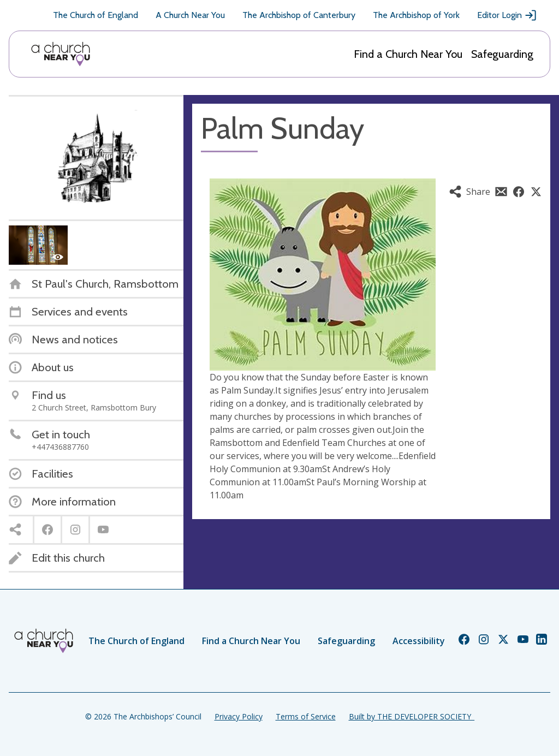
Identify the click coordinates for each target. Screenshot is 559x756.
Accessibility (419, 641)
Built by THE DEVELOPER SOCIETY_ (412, 716)
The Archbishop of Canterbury (299, 15)
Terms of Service (306, 716)
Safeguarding (502, 54)
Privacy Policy (239, 716)
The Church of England (96, 15)
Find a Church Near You (408, 54)
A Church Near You (190, 15)
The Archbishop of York (416, 15)
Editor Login (507, 15)
